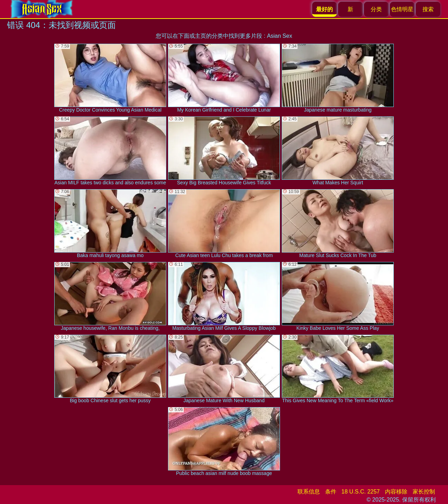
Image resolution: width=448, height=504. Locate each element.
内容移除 (396, 492)
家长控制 (424, 492)
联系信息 (309, 492)
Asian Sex (280, 36)
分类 (376, 9)
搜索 (428, 9)
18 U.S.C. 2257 (361, 492)
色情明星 (402, 9)
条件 (331, 492)
